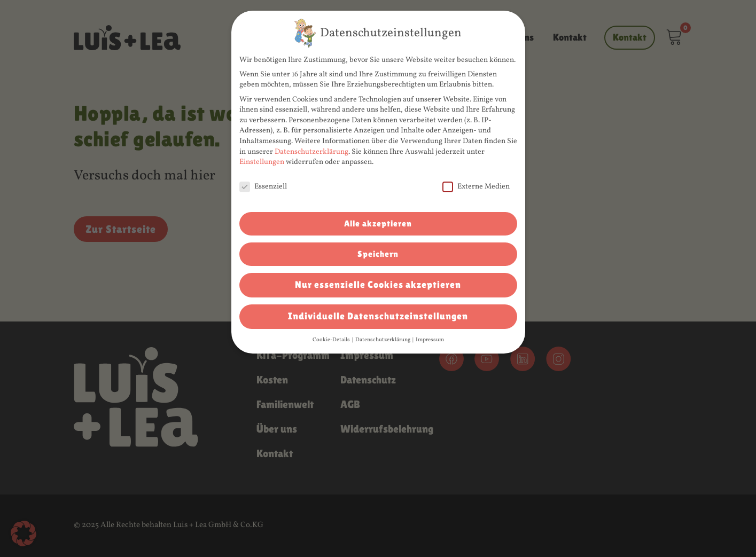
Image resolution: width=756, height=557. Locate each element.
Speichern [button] (378, 254)
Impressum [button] (430, 340)
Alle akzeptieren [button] (378, 223)
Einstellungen (262, 162)
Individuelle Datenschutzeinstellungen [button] (378, 316)
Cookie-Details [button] (332, 340)
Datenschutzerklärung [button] (383, 340)
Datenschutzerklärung (311, 152)
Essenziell (263, 187)
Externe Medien (476, 187)
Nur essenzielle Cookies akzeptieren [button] (378, 285)
